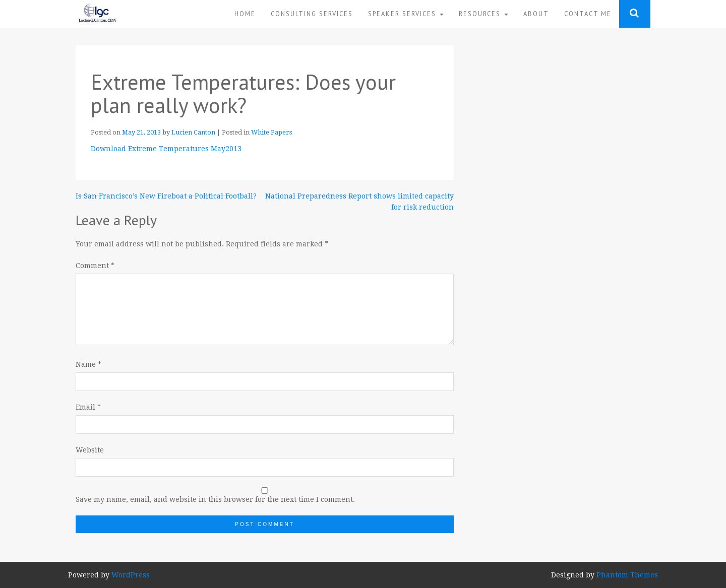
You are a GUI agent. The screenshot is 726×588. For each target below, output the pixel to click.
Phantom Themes (627, 575)
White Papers (271, 132)
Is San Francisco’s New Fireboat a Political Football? (166, 196)
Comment (95, 266)
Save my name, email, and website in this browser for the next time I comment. (215, 499)
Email (88, 407)
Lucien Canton (193, 132)
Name (88, 364)
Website (90, 450)
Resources (483, 14)
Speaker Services (406, 14)
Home (245, 14)
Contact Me (588, 14)
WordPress (131, 575)
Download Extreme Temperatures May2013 (166, 149)
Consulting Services (312, 14)
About (536, 14)
